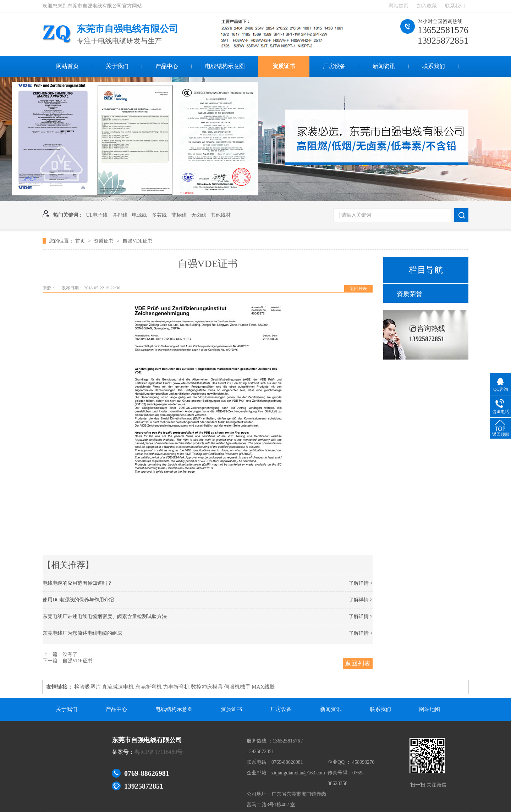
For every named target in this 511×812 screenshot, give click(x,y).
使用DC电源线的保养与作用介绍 (78, 600)
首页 (81, 241)
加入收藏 (427, 6)
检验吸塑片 (87, 687)
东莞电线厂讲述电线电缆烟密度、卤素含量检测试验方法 (105, 616)
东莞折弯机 (149, 687)
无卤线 (199, 215)
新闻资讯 (384, 66)
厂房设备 (334, 66)
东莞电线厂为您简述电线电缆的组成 (82, 633)
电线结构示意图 (225, 66)
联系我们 (455, 6)
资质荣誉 (410, 294)
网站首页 (399, 6)
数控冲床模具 (207, 687)
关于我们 (117, 66)
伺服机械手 (237, 687)
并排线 (120, 215)
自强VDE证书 (138, 241)
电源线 (139, 215)
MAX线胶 (263, 687)
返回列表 (358, 289)
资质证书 (284, 66)
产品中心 (167, 66)
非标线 (179, 215)
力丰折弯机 (176, 687)
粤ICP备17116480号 (159, 752)
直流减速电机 (118, 687)
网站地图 (430, 709)
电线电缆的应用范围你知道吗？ (77, 583)
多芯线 (159, 215)
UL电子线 (97, 215)
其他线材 (221, 215)
